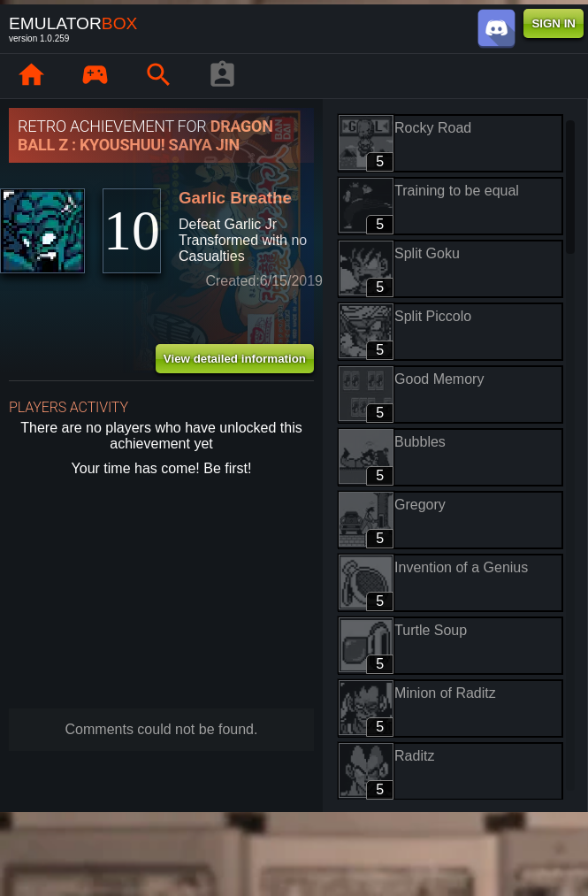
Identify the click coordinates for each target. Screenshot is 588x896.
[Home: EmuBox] (31, 76)
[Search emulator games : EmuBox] (158, 76)
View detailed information (235, 359)
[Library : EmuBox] (95, 76)
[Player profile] (222, 76)
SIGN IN (554, 23)
